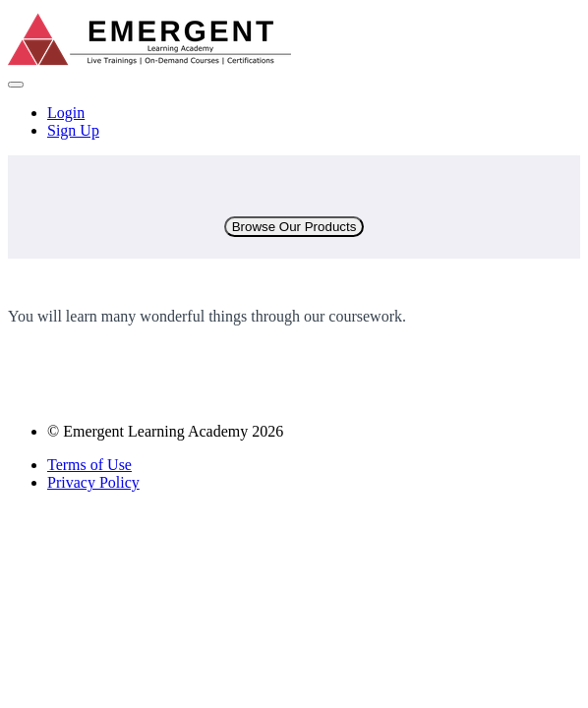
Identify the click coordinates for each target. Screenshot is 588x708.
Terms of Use (89, 465)
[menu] (294, 122)
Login (66, 113)
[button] (16, 85)
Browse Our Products (294, 227)
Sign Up (73, 130)
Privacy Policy (93, 482)
